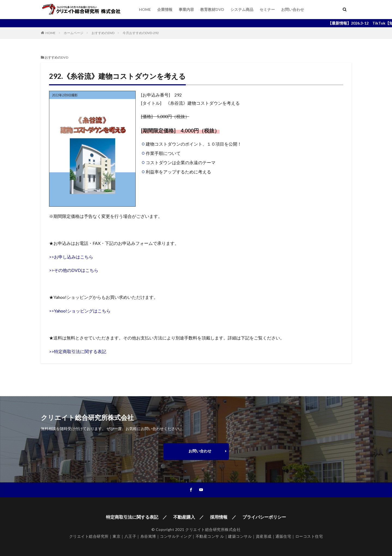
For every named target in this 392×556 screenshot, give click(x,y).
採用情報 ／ (223, 517)
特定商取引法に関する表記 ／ (136, 517)
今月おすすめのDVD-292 (141, 33)
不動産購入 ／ (189, 517)
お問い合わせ (293, 9)
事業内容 (186, 9)
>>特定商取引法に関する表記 (78, 351)
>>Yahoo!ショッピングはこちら (80, 311)
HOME (145, 9)
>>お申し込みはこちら (71, 257)
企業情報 (165, 9)
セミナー (267, 9)
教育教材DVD (212, 9)
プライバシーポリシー (264, 517)
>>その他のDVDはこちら (74, 270)
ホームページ (74, 33)
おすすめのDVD (103, 33)
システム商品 (242, 9)
